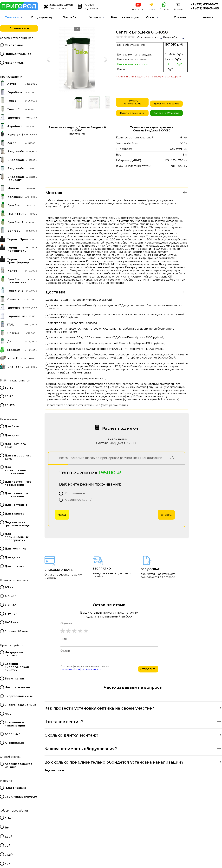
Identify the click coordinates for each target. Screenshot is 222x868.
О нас (151, 17)
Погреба (69, 17)
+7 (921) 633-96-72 (205, 4)
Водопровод (42, 17)
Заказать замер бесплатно (58, 7)
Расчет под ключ (88, 7)
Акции (208, 17)
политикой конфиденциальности (82, 669)
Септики (12, 17)
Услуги (95, 17)
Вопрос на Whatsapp (166, 113)
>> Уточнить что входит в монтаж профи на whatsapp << (149, 77)
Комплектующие (125, 17)
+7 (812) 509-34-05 (205, 8)
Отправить (148, 669)
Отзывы (180, 17)
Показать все (19, 28)
